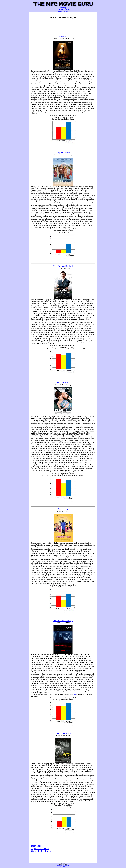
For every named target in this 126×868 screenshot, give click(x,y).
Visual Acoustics (63, 733)
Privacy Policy (63, 867)
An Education (63, 383)
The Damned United (63, 266)
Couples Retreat (63, 153)
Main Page (63, 8)
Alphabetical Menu (63, 9)
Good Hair (63, 509)
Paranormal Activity (63, 620)
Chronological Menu (63, 11)
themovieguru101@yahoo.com (63, 866)
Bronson (63, 36)
